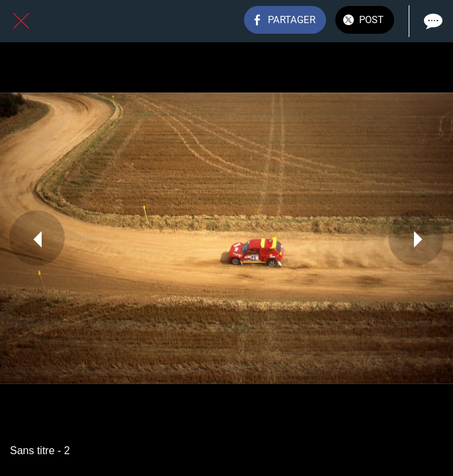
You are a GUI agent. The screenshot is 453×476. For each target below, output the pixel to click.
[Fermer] (21, 21)
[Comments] (432, 21)
